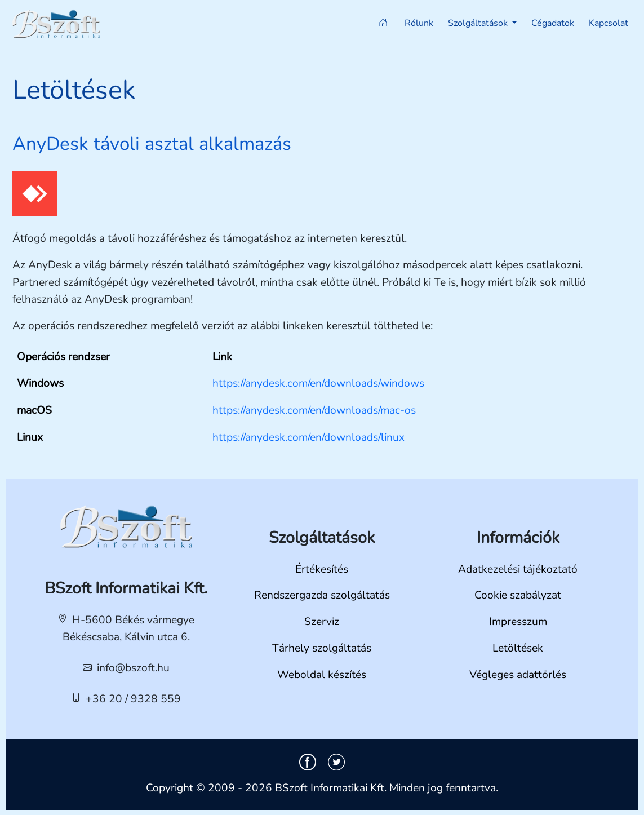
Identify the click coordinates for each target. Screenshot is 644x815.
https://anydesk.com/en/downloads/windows (318, 383)
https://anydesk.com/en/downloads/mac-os (314, 410)
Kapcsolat (609, 23)
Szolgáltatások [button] (479, 23)
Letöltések (518, 648)
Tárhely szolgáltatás (322, 648)
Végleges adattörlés (518, 675)
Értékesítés (322, 569)
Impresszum (518, 622)
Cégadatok (553, 23)
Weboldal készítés (322, 675)
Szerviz (322, 622)
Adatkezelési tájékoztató (518, 569)
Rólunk (419, 23)
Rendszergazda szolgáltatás (322, 595)
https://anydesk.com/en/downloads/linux (308, 437)
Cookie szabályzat (518, 595)
